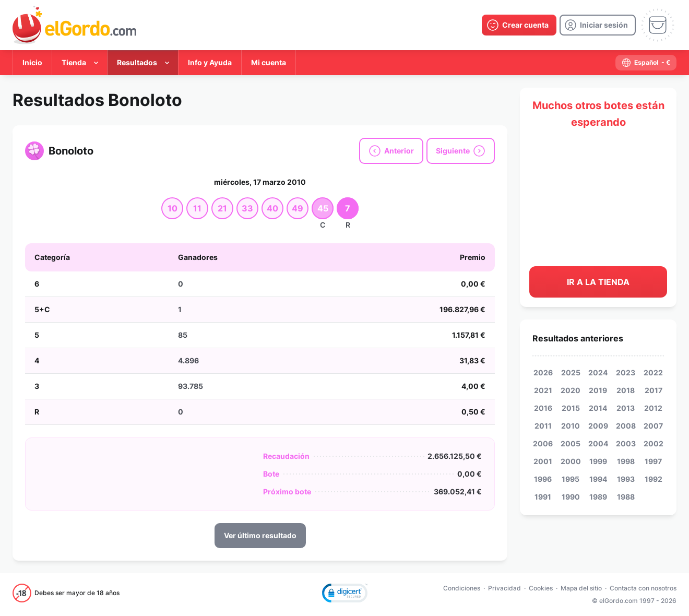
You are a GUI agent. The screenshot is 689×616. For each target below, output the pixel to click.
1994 (598, 479)
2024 (598, 372)
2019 (598, 390)
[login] (598, 25)
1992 (654, 479)
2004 (598, 443)
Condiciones (462, 588)
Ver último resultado (260, 535)
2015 (571, 408)
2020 (571, 390)
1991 (543, 497)
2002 (654, 443)
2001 (543, 461)
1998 (626, 461)
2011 (543, 426)
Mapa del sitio (581, 588)
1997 (653, 461)
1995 (571, 479)
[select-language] (646, 63)
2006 (543, 443)
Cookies (541, 588)
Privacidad (504, 588)
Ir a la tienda (598, 282)
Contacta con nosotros (643, 588)
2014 (598, 408)
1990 (571, 497)
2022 (653, 372)
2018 (626, 390)
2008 (626, 426)
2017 (654, 390)
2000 (571, 461)
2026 (543, 372)
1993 (626, 479)
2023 (626, 372)
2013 (626, 408)
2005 (571, 443)
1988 (626, 497)
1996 (543, 479)
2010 (571, 426)
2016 (543, 408)
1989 (598, 497)
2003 (626, 443)
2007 (653, 426)
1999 (598, 461)
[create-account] (519, 25)
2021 (543, 390)
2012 (653, 408)
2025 (571, 372)
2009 (598, 426)
